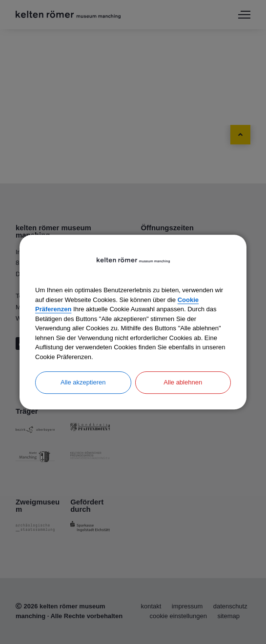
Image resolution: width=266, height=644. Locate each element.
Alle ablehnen (183, 382)
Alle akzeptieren (83, 382)
